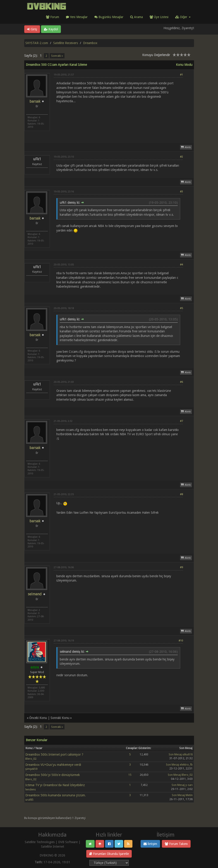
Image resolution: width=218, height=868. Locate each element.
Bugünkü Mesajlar (109, 17)
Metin (189, 795)
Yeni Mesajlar (77, 17)
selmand (35, 594)
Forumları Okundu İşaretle (109, 854)
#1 (181, 75)
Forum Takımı (176, 844)
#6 (181, 382)
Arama (137, 17)
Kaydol (51, 29)
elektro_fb (186, 765)
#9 (181, 567)
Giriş (32, 29)
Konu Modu (184, 65)
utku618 (188, 754)
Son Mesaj (175, 754)
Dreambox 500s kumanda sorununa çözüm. (56, 795)
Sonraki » (57, 56)
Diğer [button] (183, 17)
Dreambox (90, 43)
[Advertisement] (118, 120)
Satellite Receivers (66, 43)
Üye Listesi (159, 17)
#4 (181, 265)
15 (130, 775)
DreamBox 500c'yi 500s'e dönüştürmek (53, 775)
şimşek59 (31, 769)
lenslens (31, 789)
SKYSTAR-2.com (37, 43)
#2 (181, 157)
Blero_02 (31, 759)
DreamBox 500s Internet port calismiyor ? (54, 754)
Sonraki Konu (60, 718)
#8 (181, 494)
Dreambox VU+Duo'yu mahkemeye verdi (53, 765)
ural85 (29, 800)
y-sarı (189, 785)
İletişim (150, 844)
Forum (53, 17)
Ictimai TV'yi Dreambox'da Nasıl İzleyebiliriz (55, 785)
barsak (35, 101)
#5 (181, 308)
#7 (181, 421)
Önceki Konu (38, 718)
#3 (181, 192)
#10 (181, 641)
